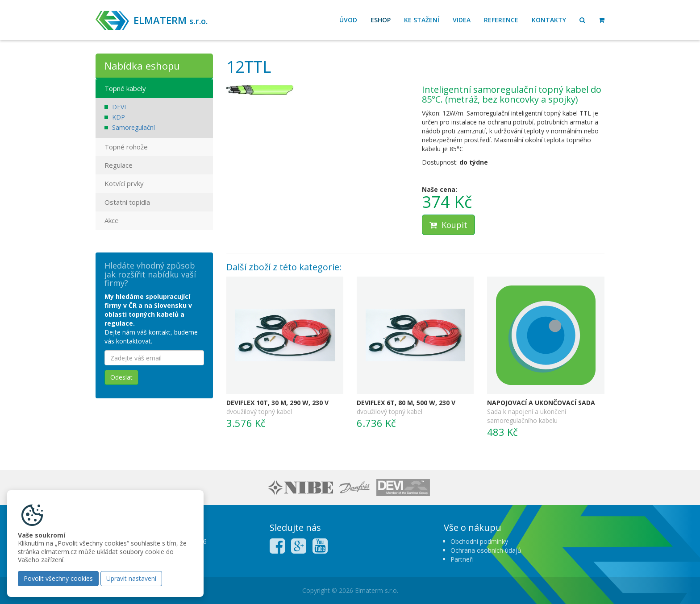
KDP (119, 117)
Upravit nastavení (131, 578)
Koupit (448, 225)
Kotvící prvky (124, 183)
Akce (112, 220)
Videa (462, 20)
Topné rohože (126, 147)
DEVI (119, 107)
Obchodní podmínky (479, 541)
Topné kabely (125, 88)
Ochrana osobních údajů (486, 550)
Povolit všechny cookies (58, 578)
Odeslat (121, 377)
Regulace (119, 165)
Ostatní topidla (127, 202)
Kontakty (549, 20)
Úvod (348, 20)
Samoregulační (133, 127)
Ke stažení (422, 20)
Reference (501, 20)
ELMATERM (171, 20)
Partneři (462, 559)
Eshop (381, 20)
